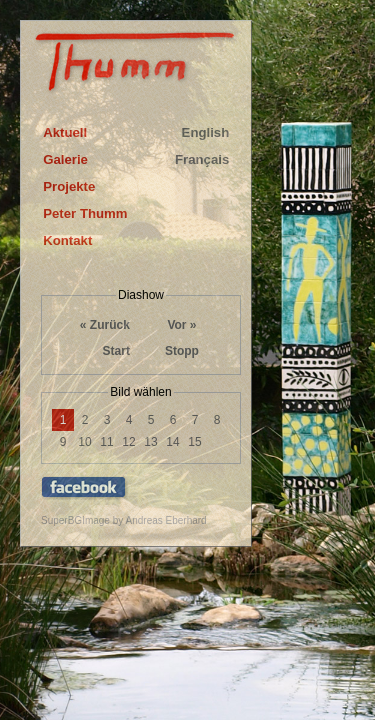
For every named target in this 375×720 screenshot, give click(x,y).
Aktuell (65, 132)
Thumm (136, 67)
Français (202, 159)
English (206, 132)
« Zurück (105, 325)
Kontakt (67, 240)
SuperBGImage (75, 520)
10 (84, 442)
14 (172, 442)
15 (194, 442)
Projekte (69, 186)
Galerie (65, 159)
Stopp (182, 351)
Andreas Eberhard (166, 520)
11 (106, 442)
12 (128, 442)
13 (150, 442)
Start (116, 351)
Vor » (181, 325)
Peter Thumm (85, 213)
